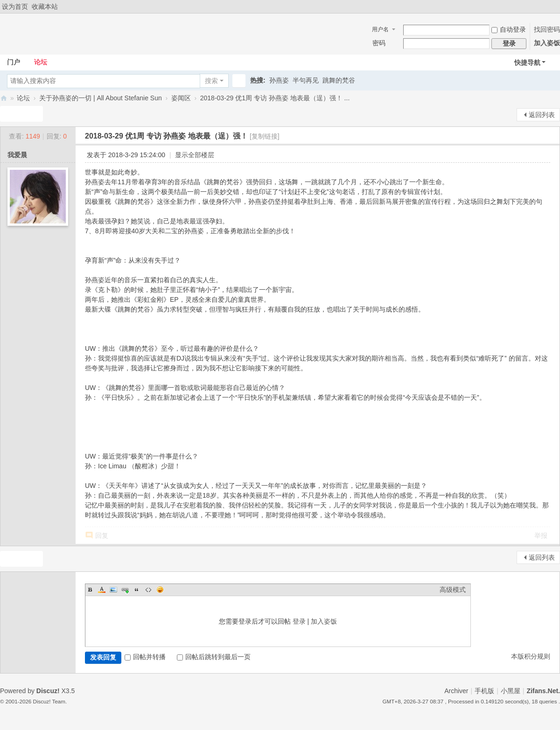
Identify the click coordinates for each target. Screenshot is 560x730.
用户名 (380, 29)
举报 (541, 535)
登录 (299, 621)
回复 (102, 535)
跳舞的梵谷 (339, 80)
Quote (137, 590)
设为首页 (15, 7)
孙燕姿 (279, 80)
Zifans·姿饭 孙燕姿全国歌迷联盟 (4, 98)
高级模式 (453, 590)
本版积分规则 (531, 656)
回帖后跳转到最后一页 (214, 657)
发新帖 (19, 114)
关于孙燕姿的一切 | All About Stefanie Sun (101, 98)
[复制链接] (265, 136)
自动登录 (509, 29)
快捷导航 (527, 63)
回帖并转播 (145, 657)
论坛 (41, 62)
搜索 (211, 81)
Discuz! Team (49, 701)
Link (125, 590)
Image (113, 590)
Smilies (160, 590)
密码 (379, 43)
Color (102, 590)
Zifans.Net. (543, 691)
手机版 (484, 691)
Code (148, 590)
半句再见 (306, 80)
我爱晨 (17, 155)
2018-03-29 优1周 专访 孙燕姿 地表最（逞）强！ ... (275, 98)
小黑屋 (511, 691)
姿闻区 (181, 98)
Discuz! (48, 691)
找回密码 (547, 29)
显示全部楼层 (195, 155)
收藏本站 (45, 7)
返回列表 (542, 115)
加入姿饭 (547, 43)
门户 (14, 62)
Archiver (456, 691)
